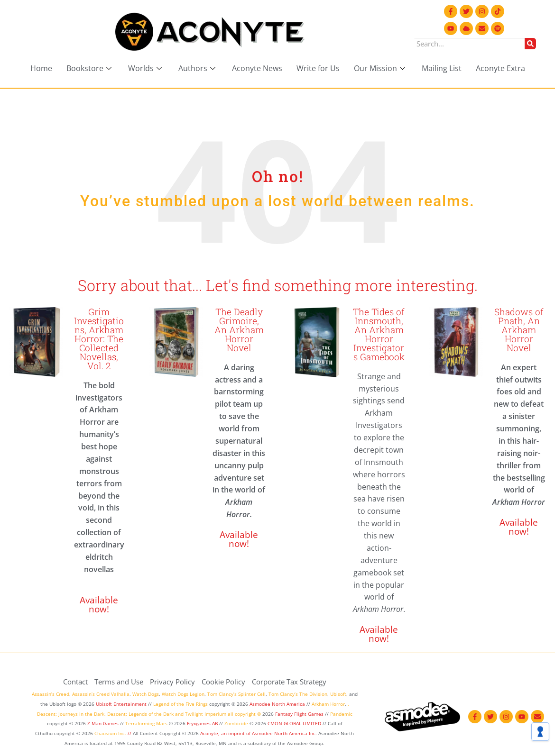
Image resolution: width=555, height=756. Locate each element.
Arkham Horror (328, 704)
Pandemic (341, 714)
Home (41, 68)
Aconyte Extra (500, 68)
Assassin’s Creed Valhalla (101, 694)
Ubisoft (338, 694)
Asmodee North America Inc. (285, 733)
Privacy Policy (172, 682)
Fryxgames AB (202, 723)
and (179, 714)
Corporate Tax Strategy (289, 682)
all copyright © (244, 714)
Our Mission (381, 68)
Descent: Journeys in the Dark (71, 714)
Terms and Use (119, 682)
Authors (198, 68)
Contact (75, 682)
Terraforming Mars (146, 723)
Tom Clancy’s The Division (298, 694)
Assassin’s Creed (51, 694)
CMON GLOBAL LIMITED (295, 723)
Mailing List (442, 68)
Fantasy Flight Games (299, 714)
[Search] (530, 44)
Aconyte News (257, 68)
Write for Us (318, 68)
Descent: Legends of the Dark (140, 714)
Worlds (146, 68)
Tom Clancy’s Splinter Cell (236, 694)
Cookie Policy (223, 682)
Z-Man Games (103, 723)
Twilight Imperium (206, 714)
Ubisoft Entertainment (121, 704)
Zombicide (236, 723)
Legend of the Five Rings (180, 704)
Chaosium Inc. (110, 733)
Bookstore (90, 68)
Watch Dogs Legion (183, 694)
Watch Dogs (146, 694)
